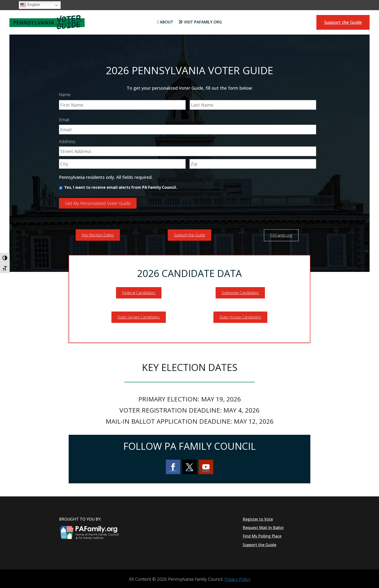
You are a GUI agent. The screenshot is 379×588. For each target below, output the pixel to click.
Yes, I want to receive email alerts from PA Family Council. (121, 187)
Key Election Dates (98, 233)
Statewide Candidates (240, 291)
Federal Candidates (139, 291)
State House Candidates (240, 316)
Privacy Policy (237, 578)
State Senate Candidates (139, 316)
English (30, 5)
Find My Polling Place (262, 535)
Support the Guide (343, 22)
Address (67, 142)
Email (64, 120)
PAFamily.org (281, 234)
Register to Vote (258, 518)
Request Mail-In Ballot (263, 526)
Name (65, 95)
